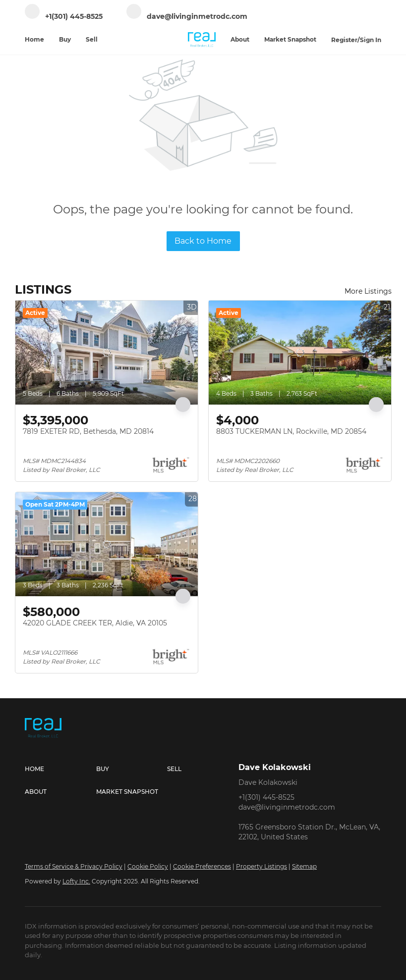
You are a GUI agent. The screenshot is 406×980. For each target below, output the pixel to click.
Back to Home (203, 241)
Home (34, 39)
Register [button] (344, 40)
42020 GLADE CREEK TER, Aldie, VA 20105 (95, 623)
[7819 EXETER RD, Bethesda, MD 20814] (107, 353)
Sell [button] (92, 39)
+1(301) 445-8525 (266, 797)
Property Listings (261, 866)
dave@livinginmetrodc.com (287, 807)
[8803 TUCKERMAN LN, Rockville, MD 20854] (300, 353)
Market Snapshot (290, 39)
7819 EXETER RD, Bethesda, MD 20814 (88, 431)
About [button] (240, 39)
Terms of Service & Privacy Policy (74, 866)
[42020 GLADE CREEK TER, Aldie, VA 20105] (107, 544)
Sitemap (304, 866)
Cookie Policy (148, 866)
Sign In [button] (371, 40)
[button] (60, 769)
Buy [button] (65, 39)
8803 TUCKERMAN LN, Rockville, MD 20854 (291, 431)
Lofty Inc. (76, 881)
